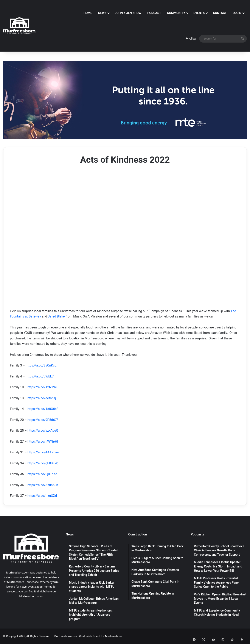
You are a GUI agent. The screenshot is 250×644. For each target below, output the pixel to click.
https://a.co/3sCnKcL (41, 365)
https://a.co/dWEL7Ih (41, 376)
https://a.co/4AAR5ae (43, 452)
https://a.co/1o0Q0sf (43, 409)
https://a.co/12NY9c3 (43, 387)
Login (237, 13)
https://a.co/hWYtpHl (43, 442)
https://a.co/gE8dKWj (43, 463)
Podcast (154, 13)
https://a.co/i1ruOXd (42, 496)
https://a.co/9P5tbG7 (43, 420)
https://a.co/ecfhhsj (42, 398)
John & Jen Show (128, 13)
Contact (220, 13)
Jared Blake (56, 316)
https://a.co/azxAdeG (43, 431)
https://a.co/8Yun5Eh (43, 485)
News (102, 13)
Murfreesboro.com (65, 636)
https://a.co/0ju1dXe (42, 474)
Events (199, 13)
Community (176, 13)
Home (88, 13)
